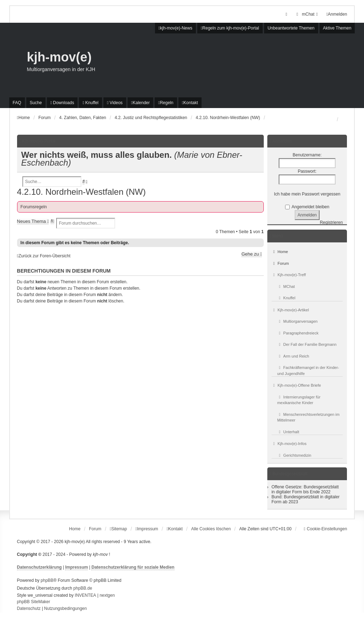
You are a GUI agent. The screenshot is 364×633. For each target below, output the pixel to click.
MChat (286, 286)
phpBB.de (83, 588)
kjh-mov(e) (59, 57)
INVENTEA (85, 595)
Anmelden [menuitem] (337, 14)
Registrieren (331, 222)
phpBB (47, 580)
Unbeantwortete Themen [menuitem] (291, 28)
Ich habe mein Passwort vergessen (307, 194)
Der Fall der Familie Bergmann (307, 344)
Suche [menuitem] (36, 103)
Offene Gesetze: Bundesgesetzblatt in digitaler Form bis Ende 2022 (305, 489)
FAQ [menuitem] (17, 103)
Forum (280, 263)
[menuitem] (307, 14)
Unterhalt (288, 432)
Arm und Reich (293, 356)
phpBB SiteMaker (34, 602)
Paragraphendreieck (298, 333)
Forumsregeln (34, 207)
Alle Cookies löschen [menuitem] (211, 529)
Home (280, 252)
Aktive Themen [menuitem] (337, 28)
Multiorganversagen (298, 321)
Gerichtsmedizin (294, 455)
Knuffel (286, 298)
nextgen (107, 595)
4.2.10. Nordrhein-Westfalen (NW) (81, 192)
